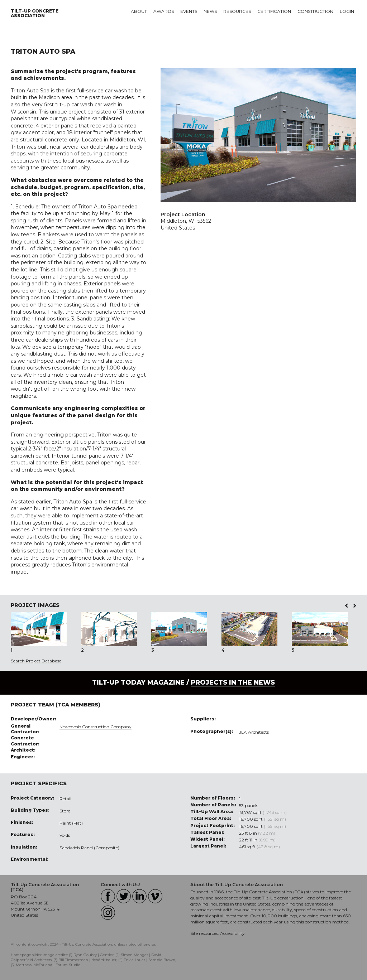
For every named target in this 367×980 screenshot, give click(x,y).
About (139, 11)
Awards (164, 11)
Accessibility (232, 933)
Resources (237, 11)
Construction (315, 11)
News (210, 11)
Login (347, 11)
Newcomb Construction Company (96, 727)
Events (189, 11)
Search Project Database (36, 661)
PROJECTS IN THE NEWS (233, 682)
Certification (274, 11)
